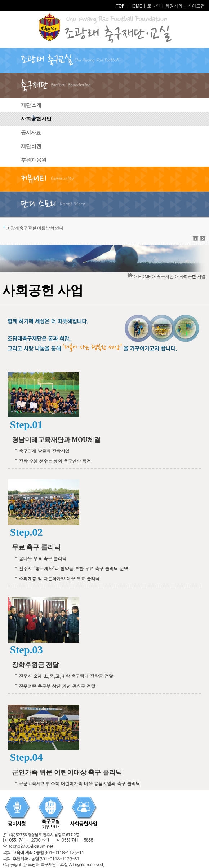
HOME (136, 6)
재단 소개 (31, 105)
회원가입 (174, 6)
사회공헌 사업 (36, 119)
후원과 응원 (34, 160)
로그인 (154, 6)
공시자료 (31, 133)
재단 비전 (31, 146)
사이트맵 (196, 6)
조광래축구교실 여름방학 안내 (35, 228)
